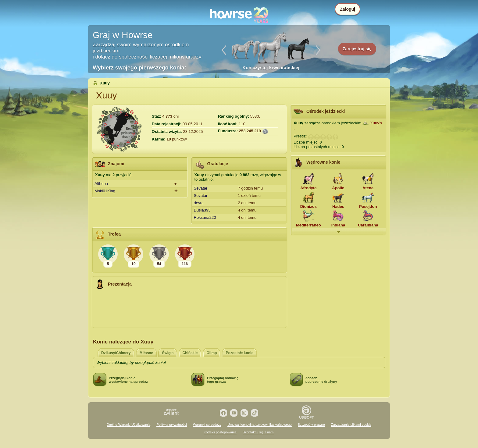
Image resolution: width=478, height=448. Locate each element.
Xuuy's (376, 123)
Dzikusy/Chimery (116, 353)
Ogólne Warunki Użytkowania (129, 425)
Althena (101, 184)
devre (199, 203)
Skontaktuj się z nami (259, 432)
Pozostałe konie (239, 353)
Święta (168, 353)
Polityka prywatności (172, 425)
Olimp (212, 353)
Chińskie (190, 353)
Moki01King (105, 191)
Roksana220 (205, 217)
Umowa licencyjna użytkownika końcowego (259, 425)
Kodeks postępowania (220, 432)
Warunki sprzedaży (207, 425)
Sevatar (201, 188)
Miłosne (146, 353)
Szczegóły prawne (311, 425)
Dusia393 (202, 210)
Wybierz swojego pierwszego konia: (139, 68)
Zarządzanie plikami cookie (351, 425)
